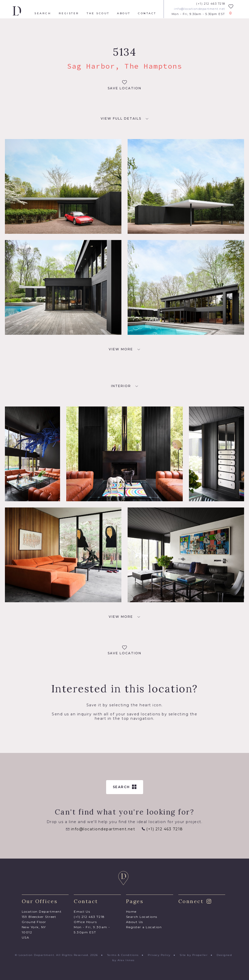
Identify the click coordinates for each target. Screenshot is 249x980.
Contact (147, 13)
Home (131, 912)
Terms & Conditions (123, 955)
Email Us (82, 912)
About (124, 13)
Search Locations (142, 917)
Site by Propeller (194, 955)
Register (69, 13)
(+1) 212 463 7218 (211, 4)
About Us (135, 922)
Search (43, 13)
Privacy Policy (159, 955)
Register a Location (144, 927)
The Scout (98, 13)
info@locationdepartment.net (200, 9)
